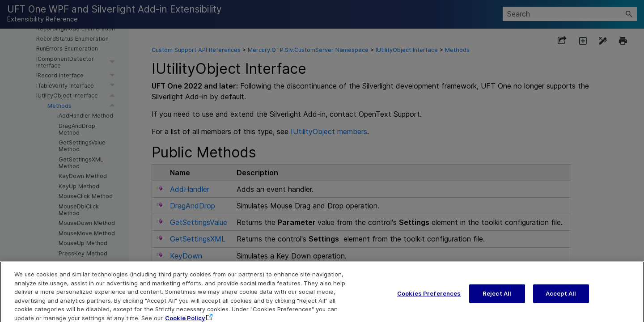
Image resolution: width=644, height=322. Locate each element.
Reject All (497, 298)
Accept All (561, 298)
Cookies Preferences (429, 298)
